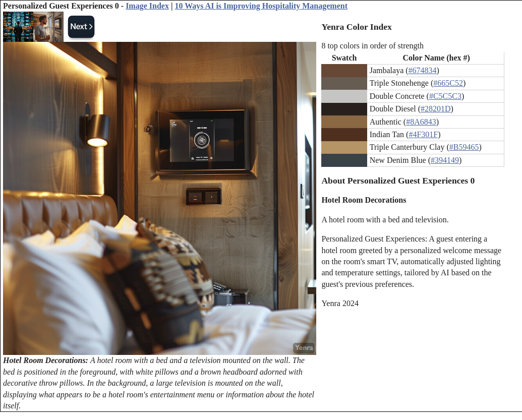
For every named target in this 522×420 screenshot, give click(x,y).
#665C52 (448, 83)
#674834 (423, 70)
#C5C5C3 (445, 96)
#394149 (445, 160)
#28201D (436, 109)
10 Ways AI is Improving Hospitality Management (261, 6)
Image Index (147, 6)
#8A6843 (421, 122)
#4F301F (423, 134)
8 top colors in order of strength (372, 46)
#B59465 (464, 147)
